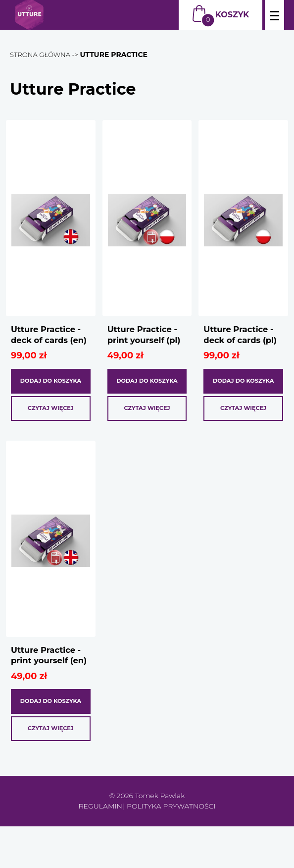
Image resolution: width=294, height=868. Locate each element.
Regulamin (100, 848)
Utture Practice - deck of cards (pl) (242, 342)
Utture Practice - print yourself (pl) (146, 342)
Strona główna (42, 55)
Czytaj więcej (50, 427)
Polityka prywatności (171, 848)
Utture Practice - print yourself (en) (49, 683)
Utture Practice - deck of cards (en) (49, 342)
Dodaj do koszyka (50, 395)
